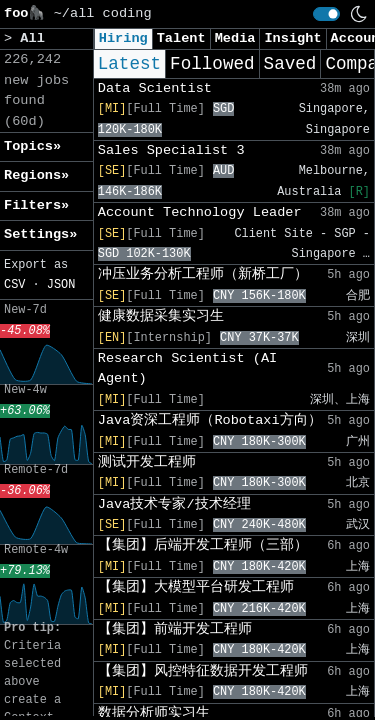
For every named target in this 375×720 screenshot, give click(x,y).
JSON (61, 285)
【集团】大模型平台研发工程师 (196, 587)
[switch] (326, 14)
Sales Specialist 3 (171, 150)
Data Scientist (155, 88)
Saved (290, 64)
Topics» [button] (32, 146)
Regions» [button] (36, 175)
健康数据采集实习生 (161, 316)
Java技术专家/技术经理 (174, 504)
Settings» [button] (40, 234)
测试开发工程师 (147, 462)
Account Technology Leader (200, 212)
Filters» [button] (36, 205)
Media (235, 38)
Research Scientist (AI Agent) (187, 368)
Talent (181, 38)
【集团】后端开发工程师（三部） (203, 545)
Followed (212, 64)
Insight (292, 38)
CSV (14, 285)
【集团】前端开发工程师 (175, 629)
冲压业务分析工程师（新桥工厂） (203, 274)
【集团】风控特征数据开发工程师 (203, 671)
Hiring (123, 38)
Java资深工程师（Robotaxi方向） (210, 420)
